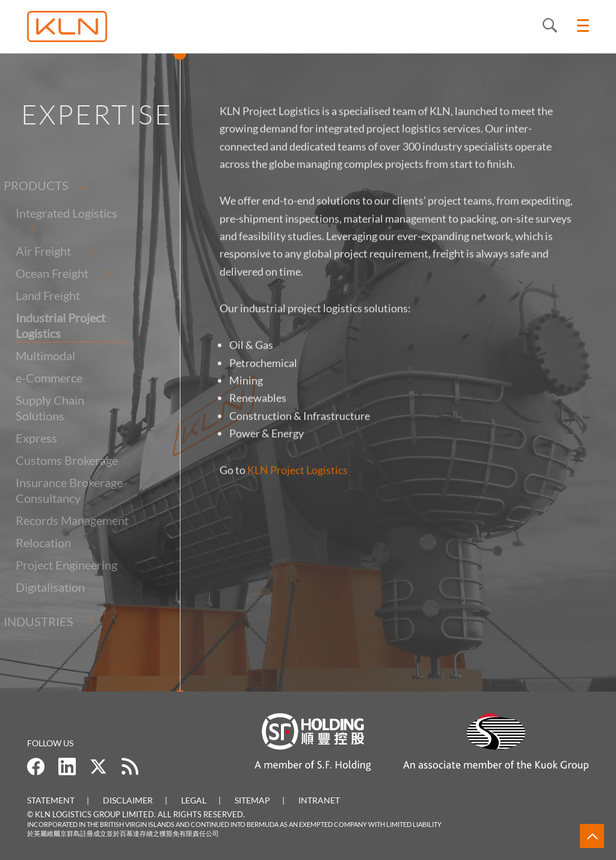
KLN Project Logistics (297, 477)
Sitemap (252, 800)
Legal (194, 800)
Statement (51, 800)
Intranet (319, 800)
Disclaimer (128, 800)
